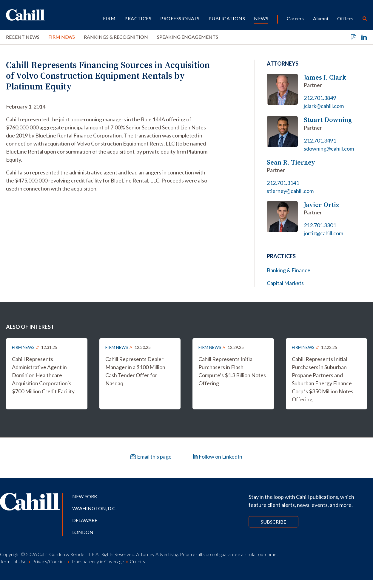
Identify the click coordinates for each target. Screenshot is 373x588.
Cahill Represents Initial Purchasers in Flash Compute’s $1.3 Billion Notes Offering (232, 371)
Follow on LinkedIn (217, 457)
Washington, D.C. (94, 508)
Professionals (180, 18)
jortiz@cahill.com (323, 233)
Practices (138, 18)
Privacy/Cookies (49, 561)
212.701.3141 (283, 183)
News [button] (261, 18)
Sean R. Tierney (291, 162)
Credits (137, 561)
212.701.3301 (320, 225)
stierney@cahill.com (290, 191)
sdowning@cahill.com (329, 148)
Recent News (23, 37)
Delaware (85, 520)
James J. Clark (325, 77)
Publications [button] (227, 18)
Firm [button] (109, 18)
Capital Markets (285, 283)
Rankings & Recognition (116, 37)
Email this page (151, 457)
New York (85, 496)
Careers (295, 18)
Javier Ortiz (322, 205)
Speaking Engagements (188, 37)
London (83, 532)
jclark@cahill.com (324, 106)
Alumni (321, 18)
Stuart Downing (328, 120)
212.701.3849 (320, 98)
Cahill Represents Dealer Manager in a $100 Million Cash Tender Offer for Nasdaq (135, 371)
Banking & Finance (289, 270)
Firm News (62, 37)
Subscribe (273, 522)
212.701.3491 (320, 140)
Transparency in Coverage (98, 561)
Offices (345, 18)
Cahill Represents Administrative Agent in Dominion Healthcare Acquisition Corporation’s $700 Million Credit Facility (43, 375)
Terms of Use (13, 561)
